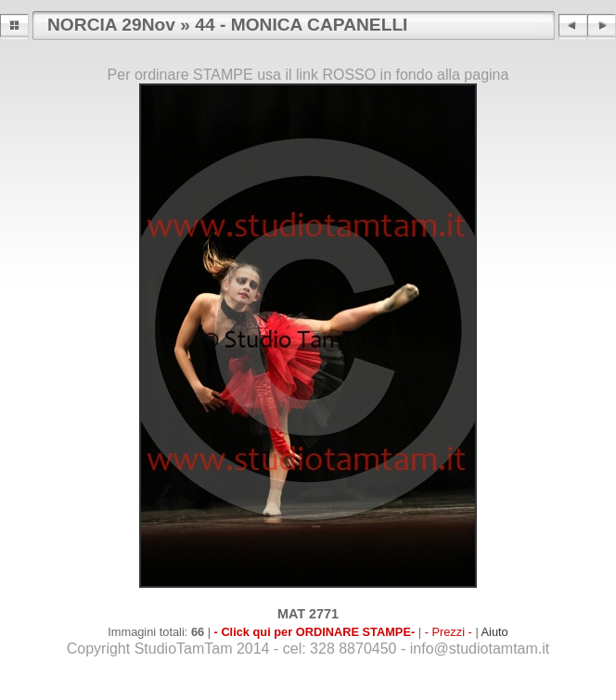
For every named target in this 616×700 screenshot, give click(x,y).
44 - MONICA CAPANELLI (301, 25)
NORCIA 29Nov (111, 25)
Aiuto (495, 632)
